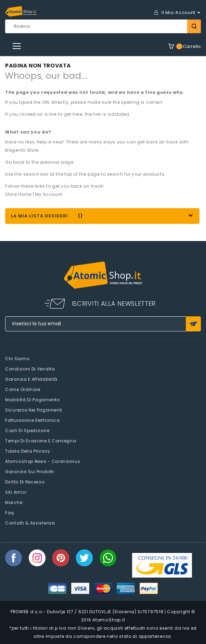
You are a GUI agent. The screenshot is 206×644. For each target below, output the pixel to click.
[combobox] (103, 26)
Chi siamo (17, 359)
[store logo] (21, 11)
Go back (15, 162)
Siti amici (16, 492)
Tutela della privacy (28, 451)
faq (10, 513)
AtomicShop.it (109, 620)
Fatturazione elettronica (33, 420)
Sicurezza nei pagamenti (34, 410)
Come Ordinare (23, 389)
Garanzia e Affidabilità (31, 379)
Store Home (18, 194)
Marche (14, 502)
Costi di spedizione (27, 431)
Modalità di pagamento (33, 400)
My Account (49, 194)
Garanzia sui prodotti (30, 472)
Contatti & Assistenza (30, 523)
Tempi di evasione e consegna (41, 441)
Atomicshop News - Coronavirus (43, 461)
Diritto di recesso (25, 482)
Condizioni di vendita (30, 369)
